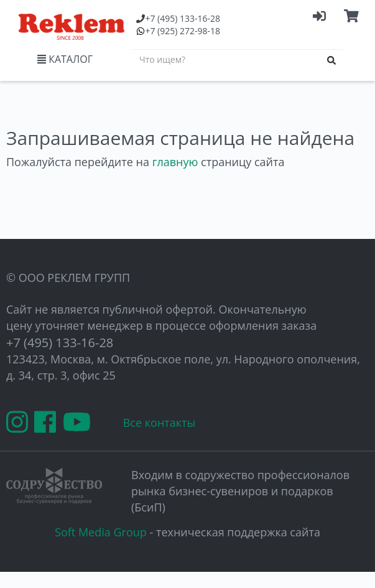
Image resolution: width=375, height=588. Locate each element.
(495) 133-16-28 (183, 18)
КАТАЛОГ (65, 59)
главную (175, 162)
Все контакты (160, 422)
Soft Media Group (101, 532)
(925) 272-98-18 (183, 31)
